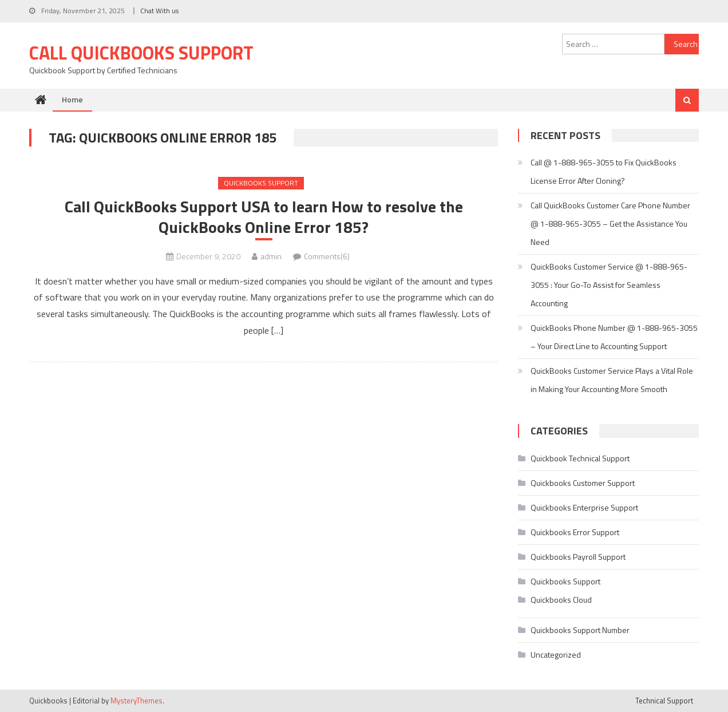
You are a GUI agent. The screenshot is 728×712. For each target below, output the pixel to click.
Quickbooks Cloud (561, 600)
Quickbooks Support (261, 183)
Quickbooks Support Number (580, 630)
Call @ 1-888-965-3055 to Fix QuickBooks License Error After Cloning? (604, 171)
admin (271, 256)
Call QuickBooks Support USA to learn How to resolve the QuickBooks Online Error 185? (264, 217)
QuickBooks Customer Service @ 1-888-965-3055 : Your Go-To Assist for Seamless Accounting (609, 285)
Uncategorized (556, 654)
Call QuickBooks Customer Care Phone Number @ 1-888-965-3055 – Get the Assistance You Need (610, 224)
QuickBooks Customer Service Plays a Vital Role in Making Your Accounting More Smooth (612, 380)
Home (72, 99)
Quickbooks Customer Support (583, 483)
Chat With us (159, 11)
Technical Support (664, 701)
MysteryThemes (136, 701)
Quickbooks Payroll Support (578, 557)
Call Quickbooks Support (141, 53)
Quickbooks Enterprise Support (584, 507)
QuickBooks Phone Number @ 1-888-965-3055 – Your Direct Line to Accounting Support (614, 337)
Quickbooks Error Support (575, 532)
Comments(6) (327, 256)
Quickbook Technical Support (580, 458)
